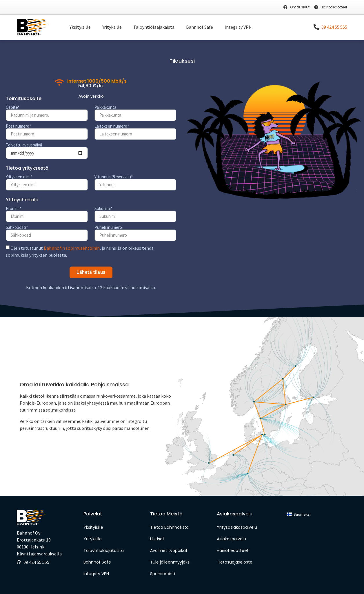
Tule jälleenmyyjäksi (170, 562)
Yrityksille (112, 27)
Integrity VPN (238, 27)
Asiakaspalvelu (231, 539)
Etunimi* (13, 208)
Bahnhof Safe (200, 27)
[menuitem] (299, 514)
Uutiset (157, 539)
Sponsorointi (163, 574)
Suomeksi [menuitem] (302, 514)
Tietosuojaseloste (235, 562)
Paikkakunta (105, 107)
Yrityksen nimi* (19, 177)
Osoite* (13, 107)
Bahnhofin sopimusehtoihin (72, 248)
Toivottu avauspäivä (24, 145)
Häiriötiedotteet (233, 550)
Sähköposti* (17, 227)
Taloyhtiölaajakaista (154, 27)
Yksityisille (80, 27)
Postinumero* (18, 126)
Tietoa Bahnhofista (169, 527)
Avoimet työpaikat (169, 550)
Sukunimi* (103, 208)
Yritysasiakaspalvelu (237, 527)
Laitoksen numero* (112, 126)
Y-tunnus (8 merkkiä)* (114, 177)
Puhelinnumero (108, 227)
